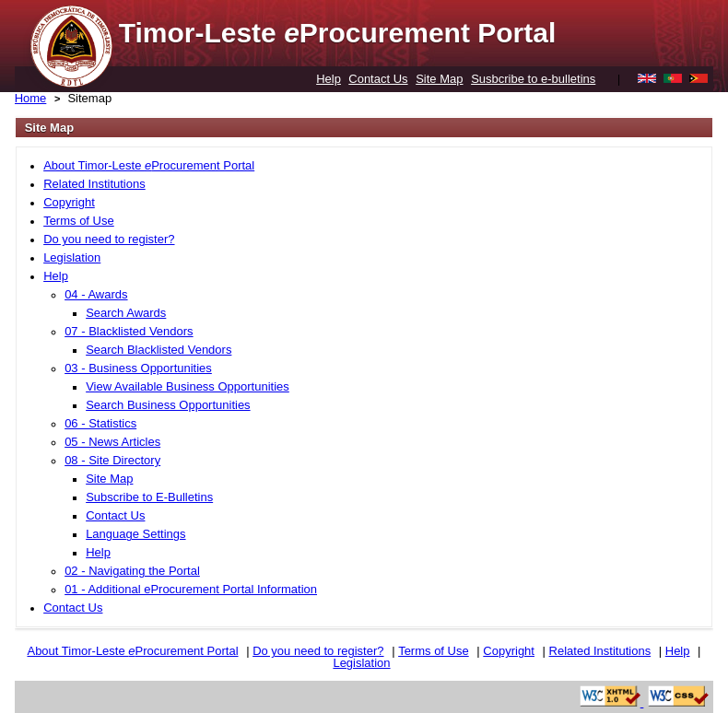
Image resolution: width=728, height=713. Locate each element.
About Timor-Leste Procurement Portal (149, 165)
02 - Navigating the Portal (132, 571)
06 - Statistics (100, 423)
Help (329, 79)
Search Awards (126, 313)
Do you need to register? (109, 239)
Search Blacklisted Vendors (159, 350)
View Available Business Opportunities (188, 386)
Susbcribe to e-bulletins (533, 79)
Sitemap (89, 98)
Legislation (72, 257)
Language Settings (135, 534)
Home (31, 98)
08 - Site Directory (112, 460)
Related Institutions (94, 184)
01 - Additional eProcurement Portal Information (191, 589)
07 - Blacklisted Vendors (129, 331)
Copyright (69, 202)
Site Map (439, 79)
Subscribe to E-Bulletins (149, 497)
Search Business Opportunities (168, 405)
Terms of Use (79, 221)
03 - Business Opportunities (138, 368)
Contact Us (378, 79)
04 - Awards (96, 294)
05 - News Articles (112, 442)
